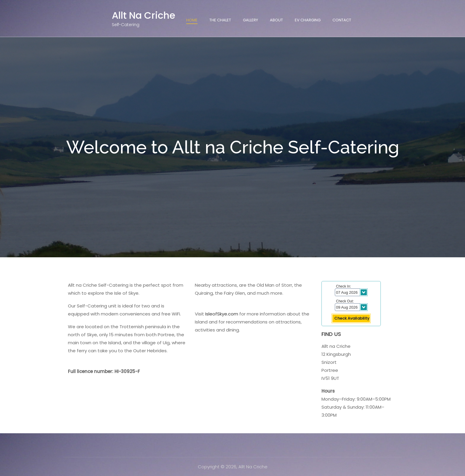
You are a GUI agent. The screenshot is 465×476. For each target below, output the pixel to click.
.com (233, 314)
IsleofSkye (216, 314)
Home (192, 20)
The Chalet (220, 20)
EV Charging (308, 20)
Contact (342, 20)
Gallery (250, 20)
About (276, 20)
